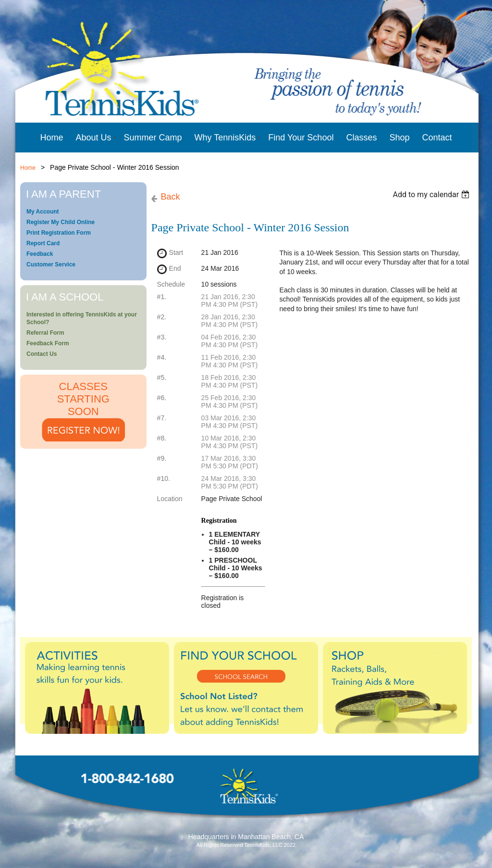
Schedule (171, 284)
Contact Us (42, 354)
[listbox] (432, 195)
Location (170, 499)
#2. (162, 317)
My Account (43, 212)
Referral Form (45, 333)
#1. (162, 297)
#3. (162, 337)
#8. (162, 438)
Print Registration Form (59, 233)
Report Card (43, 243)
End (175, 268)
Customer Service (51, 264)
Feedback (40, 254)
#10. (164, 478)
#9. (162, 458)
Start (176, 252)
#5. (162, 377)
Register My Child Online (61, 222)
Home (28, 168)
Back (171, 197)
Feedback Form (48, 343)
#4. (162, 357)
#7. (162, 418)
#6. (162, 398)
